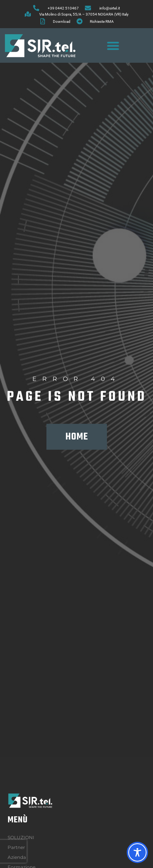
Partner (16, 847)
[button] (113, 45)
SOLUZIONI (23, 838)
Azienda (19, 857)
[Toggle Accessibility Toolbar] (137, 852)
